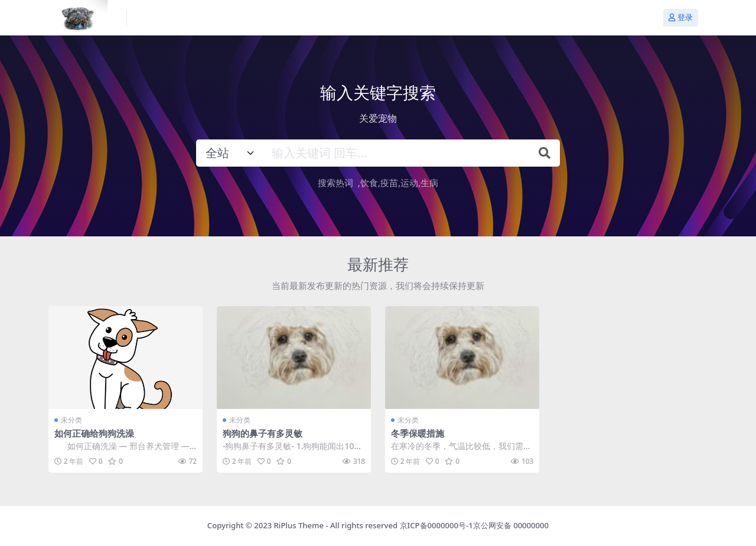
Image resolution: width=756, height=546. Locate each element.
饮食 (369, 183)
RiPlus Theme (299, 525)
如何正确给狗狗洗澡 (94, 433)
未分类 (71, 420)
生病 (429, 183)
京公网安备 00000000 (511, 525)
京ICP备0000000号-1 (436, 525)
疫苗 (389, 183)
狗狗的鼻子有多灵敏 (263, 433)
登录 (681, 17)
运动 (409, 183)
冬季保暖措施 (418, 433)
